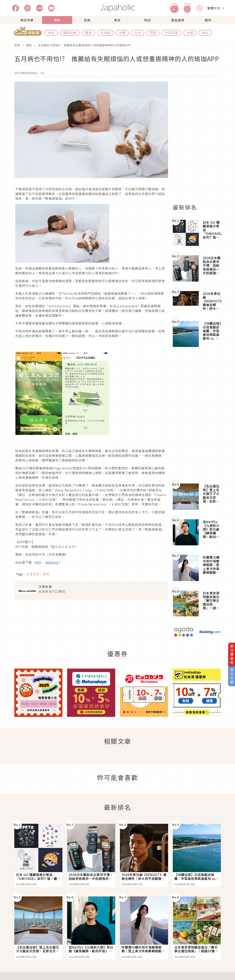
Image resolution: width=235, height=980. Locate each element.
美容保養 (27, 20)
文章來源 (45, 587)
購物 (208, 20)
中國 (190, 33)
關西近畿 (70, 33)
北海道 (105, 33)
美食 (117, 20)
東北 (205, 33)
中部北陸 (171, 33)
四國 (153, 33)
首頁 (17, 45)
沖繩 (122, 33)
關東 (88, 33)
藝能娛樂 (178, 20)
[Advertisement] (199, 141)
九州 (138, 33)
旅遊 (87, 20)
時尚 (148, 20)
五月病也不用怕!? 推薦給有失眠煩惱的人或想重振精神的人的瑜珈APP (85, 45)
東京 (51, 33)
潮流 (57, 20)
